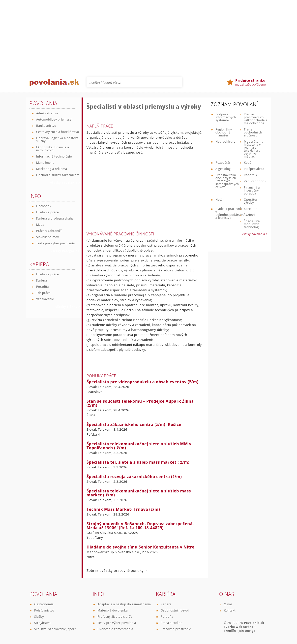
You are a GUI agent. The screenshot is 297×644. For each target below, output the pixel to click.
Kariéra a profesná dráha (55, 218)
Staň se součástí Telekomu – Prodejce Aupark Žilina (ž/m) (140, 403)
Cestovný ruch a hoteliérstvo (58, 132)
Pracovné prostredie (176, 629)
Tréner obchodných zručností (253, 132)
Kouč (248, 163)
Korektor (251, 209)
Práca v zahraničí (49, 231)
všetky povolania (65, 183)
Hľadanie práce (47, 212)
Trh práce (43, 293)
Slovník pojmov (48, 237)
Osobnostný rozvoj (175, 610)
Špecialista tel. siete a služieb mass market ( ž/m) (138, 462)
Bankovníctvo (46, 126)
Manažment (45, 163)
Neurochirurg (225, 142)
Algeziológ (223, 169)
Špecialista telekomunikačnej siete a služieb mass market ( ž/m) (139, 493)
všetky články (68, 307)
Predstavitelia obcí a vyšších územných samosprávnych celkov (227, 181)
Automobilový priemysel (54, 119)
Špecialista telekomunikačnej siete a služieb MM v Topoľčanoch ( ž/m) (139, 446)
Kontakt (230, 610)
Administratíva (47, 113)
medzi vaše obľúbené (250, 82)
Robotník (251, 175)
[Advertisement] (148, 35)
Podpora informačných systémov (226, 117)
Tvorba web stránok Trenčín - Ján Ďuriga (240, 629)
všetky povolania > (255, 234)
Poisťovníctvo (44, 610)
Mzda (40, 225)
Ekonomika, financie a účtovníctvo (53, 149)
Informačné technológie (54, 156)
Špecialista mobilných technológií (252, 224)
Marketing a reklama (52, 169)
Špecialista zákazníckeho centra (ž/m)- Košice (134, 424)
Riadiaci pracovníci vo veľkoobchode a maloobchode (256, 119)
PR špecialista (254, 169)
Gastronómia (44, 604)
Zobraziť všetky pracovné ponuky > (117, 570)
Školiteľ (249, 215)
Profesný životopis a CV (115, 617)
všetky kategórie (65, 251)
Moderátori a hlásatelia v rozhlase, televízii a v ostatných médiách (254, 149)
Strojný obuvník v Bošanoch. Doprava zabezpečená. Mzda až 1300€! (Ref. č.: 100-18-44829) (140, 526)
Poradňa (43, 287)
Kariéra (42, 280)
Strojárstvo (42, 623)
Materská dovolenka (113, 610)
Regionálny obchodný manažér (224, 132)
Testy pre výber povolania (56, 243)
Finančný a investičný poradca (252, 190)
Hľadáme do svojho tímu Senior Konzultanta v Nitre (140, 547)
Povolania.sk (254, 623)
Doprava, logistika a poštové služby (57, 140)
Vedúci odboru (255, 181)
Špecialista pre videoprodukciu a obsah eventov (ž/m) (143, 382)
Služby (39, 617)
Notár (220, 200)
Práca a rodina (172, 623)
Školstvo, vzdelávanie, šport (55, 629)
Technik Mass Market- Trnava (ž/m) (123, 509)
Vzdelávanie (45, 299)
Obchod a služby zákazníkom (58, 175)
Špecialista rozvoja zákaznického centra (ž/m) (134, 477)
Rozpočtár (223, 163)
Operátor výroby (251, 201)
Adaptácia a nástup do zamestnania (124, 604)
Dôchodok (44, 206)
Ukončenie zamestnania (115, 629)
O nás (228, 604)
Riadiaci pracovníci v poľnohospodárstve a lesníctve (230, 213)
